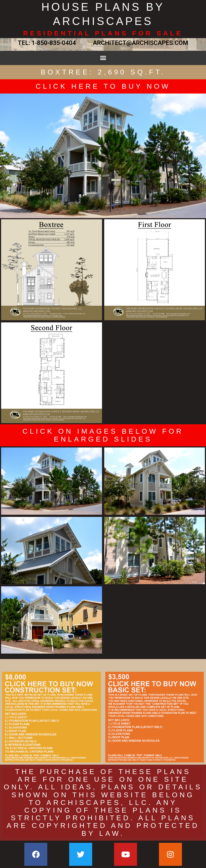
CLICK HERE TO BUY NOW (103, 86)
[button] (103, 58)
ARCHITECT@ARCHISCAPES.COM (139, 43)
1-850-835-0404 (54, 43)
